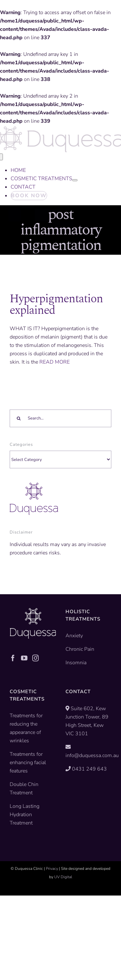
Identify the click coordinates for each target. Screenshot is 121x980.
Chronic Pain (80, 649)
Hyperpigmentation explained (56, 305)
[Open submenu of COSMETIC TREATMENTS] (75, 180)
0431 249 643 (89, 769)
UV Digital (63, 877)
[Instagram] (35, 658)
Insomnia (76, 663)
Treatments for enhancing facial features (28, 763)
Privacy (52, 869)
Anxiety (74, 636)
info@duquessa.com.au (92, 755)
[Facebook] (13, 658)
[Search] (19, 418)
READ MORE (55, 362)
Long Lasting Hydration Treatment (25, 815)
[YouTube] (24, 658)
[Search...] (60, 418)
